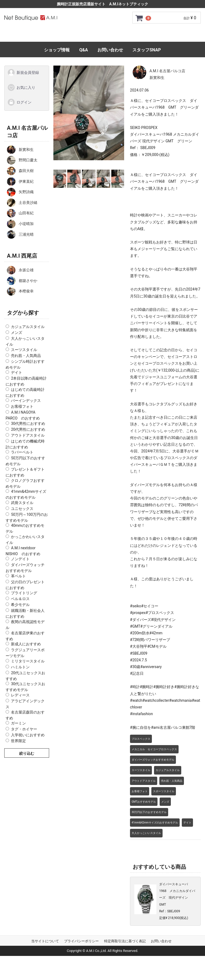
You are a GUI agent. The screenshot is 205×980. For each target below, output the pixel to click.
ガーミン (18, 723)
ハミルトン (20, 667)
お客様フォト (22, 406)
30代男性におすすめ (28, 423)
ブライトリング (24, 593)
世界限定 (18, 741)
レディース (20, 695)
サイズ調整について (160, 35)
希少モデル (20, 605)
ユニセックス (22, 508)
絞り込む (27, 753)
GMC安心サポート (114, 35)
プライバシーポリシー (81, 941)
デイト (17, 372)
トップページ (39, 35)
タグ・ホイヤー (24, 729)
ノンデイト (20, 559)
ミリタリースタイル (28, 661)
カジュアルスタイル (28, 327)
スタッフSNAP (147, 50)
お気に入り (21, 87)
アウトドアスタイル (28, 435)
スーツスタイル (24, 349)
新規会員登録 (23, 73)
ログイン (19, 102)
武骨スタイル (22, 502)
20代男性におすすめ (28, 429)
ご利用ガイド (74, 35)
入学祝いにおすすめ (28, 735)
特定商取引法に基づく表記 (125, 941)
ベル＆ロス (20, 599)
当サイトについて (45, 941)
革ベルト (18, 576)
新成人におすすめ (26, 644)
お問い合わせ (110, 50)
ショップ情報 (57, 50)
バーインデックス (26, 401)
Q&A (84, 50)
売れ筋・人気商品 (26, 355)
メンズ (17, 333)
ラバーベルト (22, 452)
